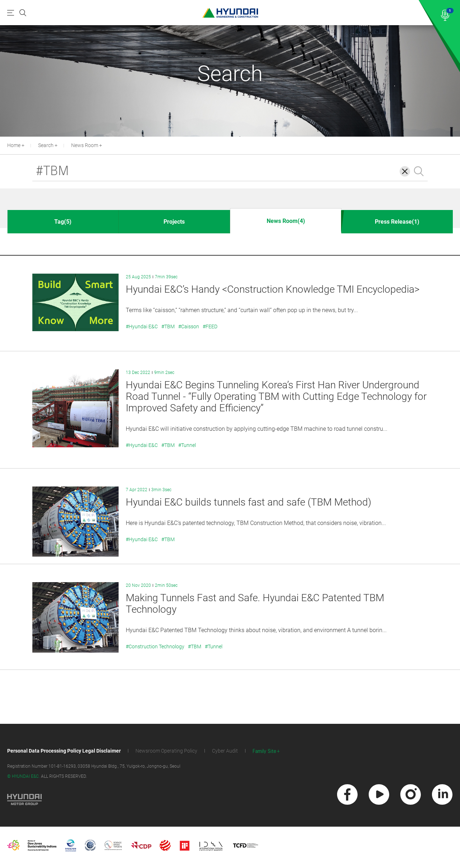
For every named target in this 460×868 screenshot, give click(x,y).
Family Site (264, 751)
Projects (174, 222)
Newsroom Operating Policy (166, 751)
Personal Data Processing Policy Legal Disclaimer (64, 751)
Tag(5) (63, 222)
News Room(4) (286, 221)
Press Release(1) (397, 222)
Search (46, 145)
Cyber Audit (225, 751)
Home (14, 145)
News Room (85, 145)
